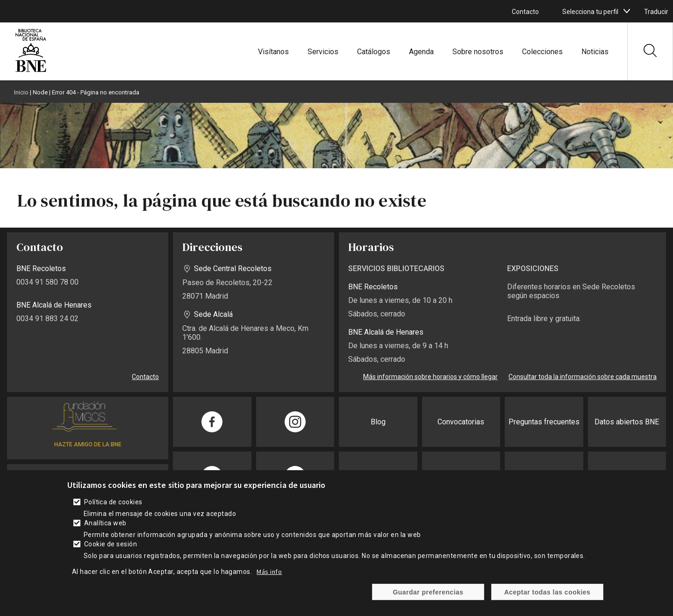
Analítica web (105, 532)
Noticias (595, 52)
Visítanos (273, 52)
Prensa (378, 476)
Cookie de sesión (111, 553)
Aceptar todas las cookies (548, 601)
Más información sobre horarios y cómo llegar (430, 377)
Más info (269, 580)
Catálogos (374, 52)
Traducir (656, 12)
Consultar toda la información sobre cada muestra (583, 377)
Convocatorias (461, 422)
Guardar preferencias (428, 601)
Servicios (323, 52)
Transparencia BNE (544, 476)
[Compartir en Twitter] (295, 476)
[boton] (627, 11)
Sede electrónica (461, 476)
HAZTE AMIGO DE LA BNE (88, 444)
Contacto (525, 12)
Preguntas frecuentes (544, 422)
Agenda (421, 52)
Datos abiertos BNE (627, 422)
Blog (378, 422)
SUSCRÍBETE (88, 478)
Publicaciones (627, 476)
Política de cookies (113, 511)
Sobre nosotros (478, 52)
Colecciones (542, 52)
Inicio (21, 92)
